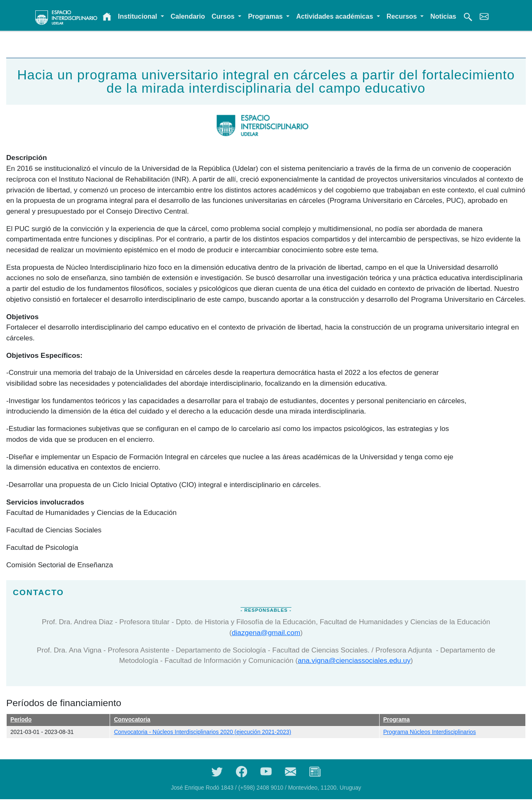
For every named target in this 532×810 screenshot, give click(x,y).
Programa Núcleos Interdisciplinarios (430, 732)
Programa (397, 720)
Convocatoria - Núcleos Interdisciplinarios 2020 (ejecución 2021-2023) (202, 732)
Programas (266, 16)
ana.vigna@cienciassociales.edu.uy (354, 660)
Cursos (224, 16)
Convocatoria (132, 720)
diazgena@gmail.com (266, 633)
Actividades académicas (335, 16)
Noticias (443, 16)
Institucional (139, 16)
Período (21, 720)
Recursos (403, 16)
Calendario (188, 16)
